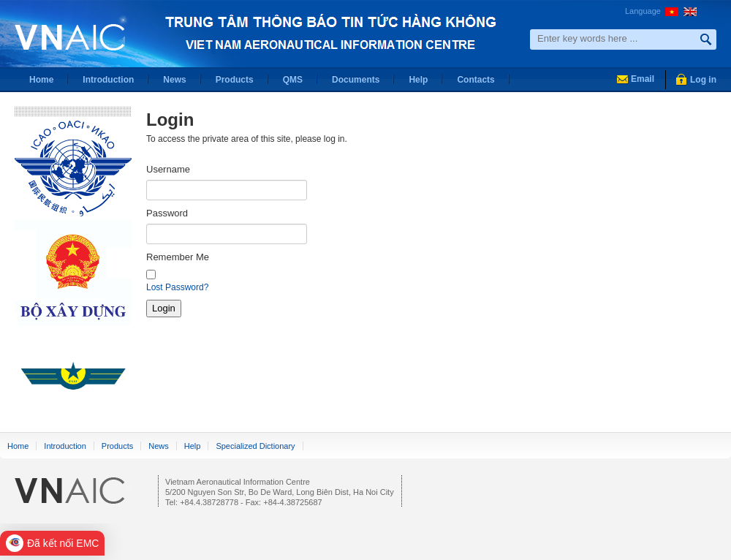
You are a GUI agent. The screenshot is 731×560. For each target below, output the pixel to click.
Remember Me (178, 257)
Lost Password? (177, 287)
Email (643, 79)
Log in (703, 80)
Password (167, 213)
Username (168, 169)
